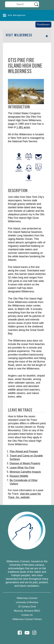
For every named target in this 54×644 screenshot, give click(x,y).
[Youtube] (27, 633)
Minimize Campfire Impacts (25, 472)
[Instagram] (34, 633)
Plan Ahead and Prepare (24, 451)
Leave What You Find (22, 468)
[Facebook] (20, 633)
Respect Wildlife (19, 476)
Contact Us (27, 615)
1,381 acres (23, 127)
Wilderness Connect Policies (27, 619)
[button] (27, 15)
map (11, 124)
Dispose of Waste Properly (25, 463)
